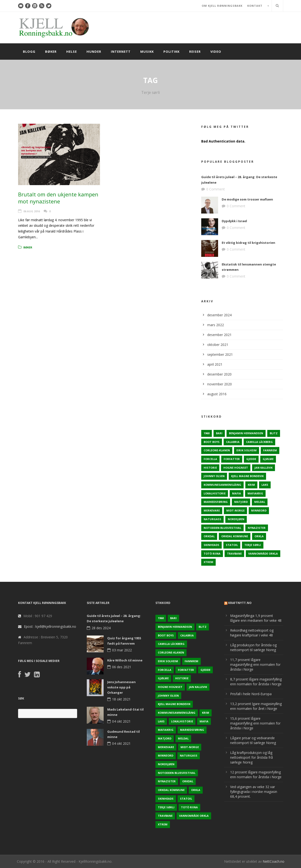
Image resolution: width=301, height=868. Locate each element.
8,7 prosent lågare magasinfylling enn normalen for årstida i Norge (256, 682)
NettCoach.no (274, 861)
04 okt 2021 (121, 721)
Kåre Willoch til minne (125, 660)
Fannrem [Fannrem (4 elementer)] (270, 450)
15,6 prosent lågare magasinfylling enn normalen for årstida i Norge (255, 723)
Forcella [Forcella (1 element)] (210, 459)
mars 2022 (216, 325)
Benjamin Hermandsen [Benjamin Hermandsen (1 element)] (246, 433)
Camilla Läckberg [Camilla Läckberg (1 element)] (259, 442)
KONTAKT (255, 6)
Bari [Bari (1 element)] (219, 433)
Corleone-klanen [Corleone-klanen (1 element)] (217, 450)
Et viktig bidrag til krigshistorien (248, 243)
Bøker (51, 52)
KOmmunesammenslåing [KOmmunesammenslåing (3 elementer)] (222, 485)
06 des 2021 (122, 667)
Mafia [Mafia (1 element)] (237, 493)
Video (216, 52)
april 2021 (215, 364)
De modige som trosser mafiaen (247, 199)
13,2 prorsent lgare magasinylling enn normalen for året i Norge (256, 706)
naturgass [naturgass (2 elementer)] (212, 519)
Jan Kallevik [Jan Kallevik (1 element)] (264, 468)
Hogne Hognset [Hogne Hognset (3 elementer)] (236, 468)
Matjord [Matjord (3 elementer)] (241, 502)
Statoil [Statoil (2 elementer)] (232, 545)
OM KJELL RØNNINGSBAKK (222, 6)
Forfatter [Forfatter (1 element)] (232, 459)
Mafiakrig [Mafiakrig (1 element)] (255, 493)
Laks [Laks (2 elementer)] (265, 485)
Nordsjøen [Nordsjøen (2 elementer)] (236, 519)
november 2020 (220, 384)
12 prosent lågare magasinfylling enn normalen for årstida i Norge (256, 774)
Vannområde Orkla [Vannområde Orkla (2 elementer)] (263, 554)
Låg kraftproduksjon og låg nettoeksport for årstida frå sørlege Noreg (251, 757)
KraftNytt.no (240, 603)
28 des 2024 (101, 628)
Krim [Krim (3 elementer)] (251, 485)
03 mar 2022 (122, 650)
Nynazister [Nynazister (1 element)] (257, 528)
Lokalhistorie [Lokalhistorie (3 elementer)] (215, 493)
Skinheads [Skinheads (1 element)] (211, 545)
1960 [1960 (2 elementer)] (207, 433)
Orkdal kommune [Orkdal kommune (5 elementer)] (235, 536)
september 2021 (220, 354)
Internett (121, 52)
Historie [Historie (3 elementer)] (210, 468)
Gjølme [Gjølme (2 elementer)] (268, 459)
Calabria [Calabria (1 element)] (233, 442)
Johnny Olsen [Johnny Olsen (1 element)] (214, 476)
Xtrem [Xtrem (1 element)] (208, 562)
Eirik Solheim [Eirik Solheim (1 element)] (247, 450)
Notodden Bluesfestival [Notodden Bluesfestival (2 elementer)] (222, 528)
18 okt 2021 (121, 699)
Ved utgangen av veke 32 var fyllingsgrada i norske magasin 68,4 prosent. (254, 792)
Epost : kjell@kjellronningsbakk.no (50, 626)
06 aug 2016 (32, 211)
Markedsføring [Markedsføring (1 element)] (216, 502)
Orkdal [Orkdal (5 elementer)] (209, 536)
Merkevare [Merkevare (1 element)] (212, 510)
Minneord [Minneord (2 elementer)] (259, 510)
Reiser (195, 52)
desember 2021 (219, 335)
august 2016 (217, 394)
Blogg (29, 52)
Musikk (147, 52)
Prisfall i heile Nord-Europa (251, 694)
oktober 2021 (218, 345)
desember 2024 (219, 315)
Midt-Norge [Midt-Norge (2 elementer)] (235, 510)
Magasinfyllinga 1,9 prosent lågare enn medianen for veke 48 (256, 618)
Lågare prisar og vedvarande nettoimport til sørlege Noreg (253, 740)
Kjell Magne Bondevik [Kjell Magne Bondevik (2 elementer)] (247, 476)
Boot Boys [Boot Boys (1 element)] (212, 442)
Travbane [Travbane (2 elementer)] (234, 554)
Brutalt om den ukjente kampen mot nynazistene (58, 198)
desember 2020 (219, 374)
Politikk (171, 52)
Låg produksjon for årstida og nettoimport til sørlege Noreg (253, 647)
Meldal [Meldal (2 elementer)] (260, 502)
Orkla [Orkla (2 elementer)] (259, 536)
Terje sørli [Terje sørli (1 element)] (253, 545)
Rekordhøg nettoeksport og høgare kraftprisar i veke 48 (252, 633)
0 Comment (216, 189)
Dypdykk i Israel (234, 221)
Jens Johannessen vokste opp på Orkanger (121, 687)
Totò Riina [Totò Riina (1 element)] (212, 554)
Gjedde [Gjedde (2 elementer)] (251, 459)
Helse (72, 52)
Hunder (94, 52)
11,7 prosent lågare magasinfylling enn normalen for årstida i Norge (255, 664)
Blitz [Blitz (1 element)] (274, 433)
